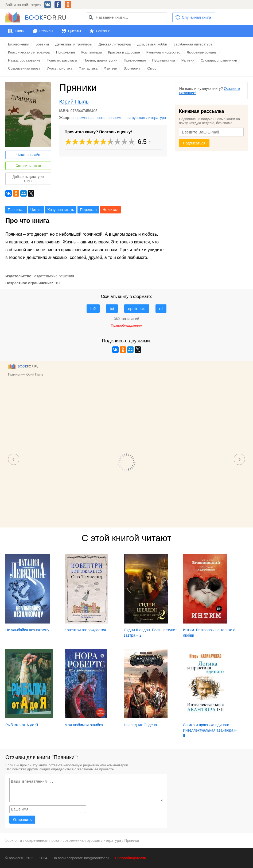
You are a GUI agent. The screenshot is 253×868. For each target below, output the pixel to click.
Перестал (88, 210)
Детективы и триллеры (74, 44)
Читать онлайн (28, 155)
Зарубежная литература (193, 44)
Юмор (151, 68)
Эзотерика (132, 68)
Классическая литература (29, 52)
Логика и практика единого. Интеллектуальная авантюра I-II (210, 730)
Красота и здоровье (124, 52)
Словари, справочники (219, 60)
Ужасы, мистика (60, 68)
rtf (161, 309)
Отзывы (46, 31)
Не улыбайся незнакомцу (27, 630)
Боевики (42, 44)
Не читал (110, 210)
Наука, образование (24, 60)
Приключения (135, 60)
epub (137, 309)
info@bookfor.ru (96, 858)
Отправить (22, 820)
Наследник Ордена (140, 725)
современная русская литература (137, 118)
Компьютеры (92, 52)
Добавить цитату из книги (28, 179)
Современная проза (24, 68)
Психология (65, 52)
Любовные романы (202, 52)
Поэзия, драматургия (100, 60)
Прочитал (16, 210)
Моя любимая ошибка (84, 725)
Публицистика (163, 60)
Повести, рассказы (62, 60)
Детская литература (115, 44)
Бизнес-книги (19, 44)
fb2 (93, 309)
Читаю (36, 210)
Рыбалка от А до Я (22, 725)
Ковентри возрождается (85, 630)
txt (112, 309)
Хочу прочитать (61, 210)
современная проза (89, 118)
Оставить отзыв (28, 166)
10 (131, 142)
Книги (20, 31)
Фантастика (88, 68)
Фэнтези (111, 68)
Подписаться (194, 143)
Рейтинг (103, 31)
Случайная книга (196, 17)
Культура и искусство (163, 52)
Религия (188, 60)
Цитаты (75, 31)
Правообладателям (131, 858)
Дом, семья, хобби (152, 44)
